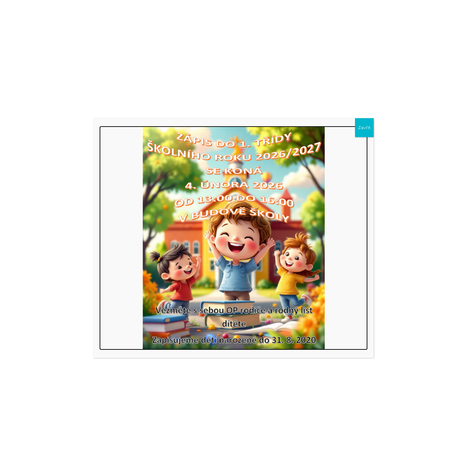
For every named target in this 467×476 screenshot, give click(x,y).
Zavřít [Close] (364, 127)
